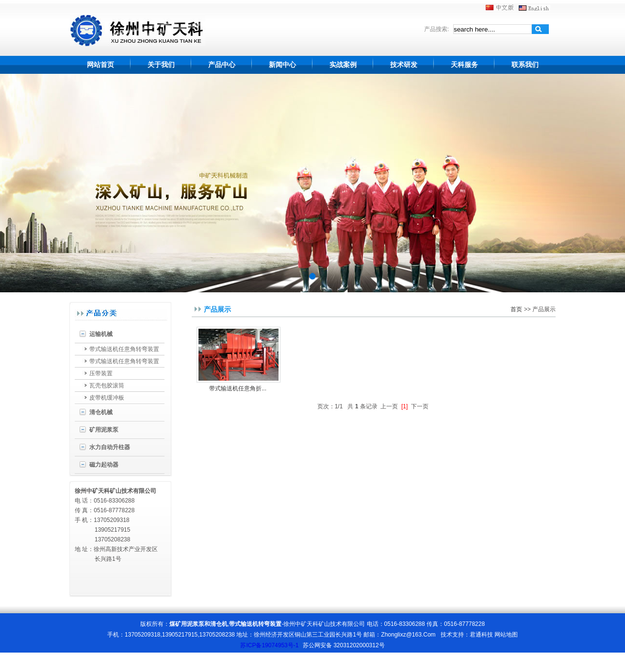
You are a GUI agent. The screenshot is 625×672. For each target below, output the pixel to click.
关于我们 (161, 65)
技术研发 (404, 65)
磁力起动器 (104, 465)
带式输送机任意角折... (238, 388)
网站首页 (100, 65)
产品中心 (222, 65)
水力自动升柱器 (110, 447)
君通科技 (481, 635)
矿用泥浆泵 (104, 430)
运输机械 (101, 334)
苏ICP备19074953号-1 (269, 645)
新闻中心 (282, 65)
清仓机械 (101, 412)
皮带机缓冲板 (107, 398)
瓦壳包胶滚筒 (107, 386)
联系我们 (525, 65)
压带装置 (101, 373)
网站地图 (506, 635)
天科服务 (464, 65)
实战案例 (343, 65)
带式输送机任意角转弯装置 (124, 349)
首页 (516, 309)
